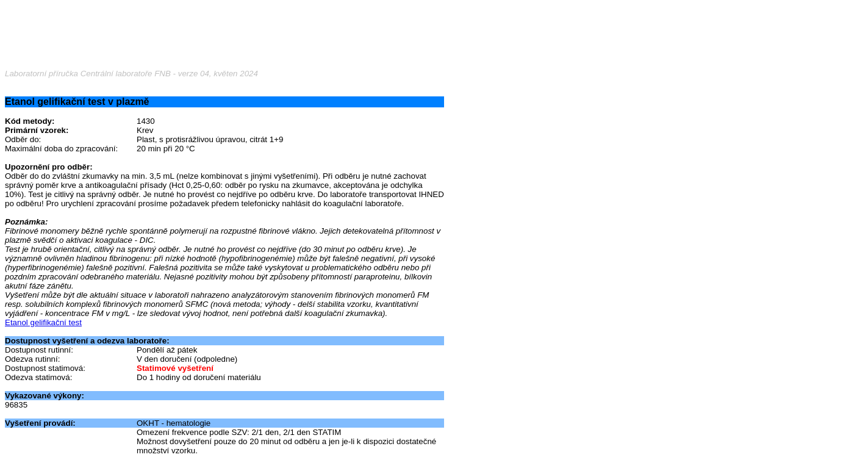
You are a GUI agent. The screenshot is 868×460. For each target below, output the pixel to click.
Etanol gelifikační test (43, 322)
